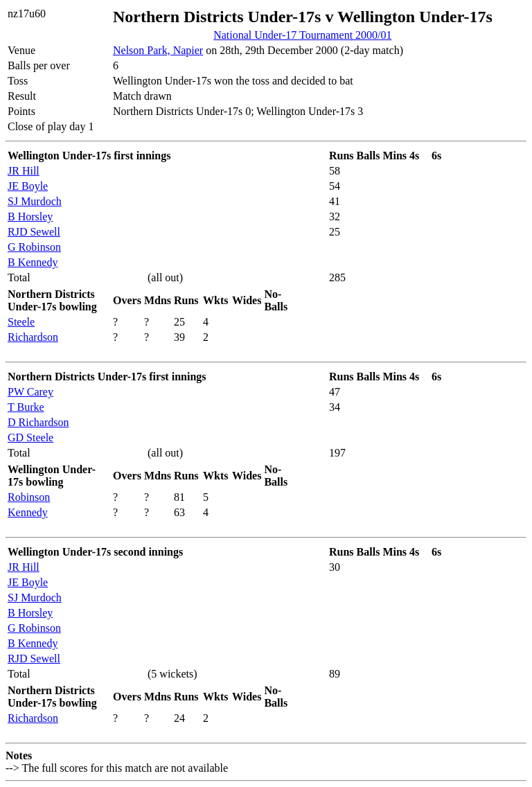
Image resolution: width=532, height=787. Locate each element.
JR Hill (24, 171)
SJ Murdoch (35, 201)
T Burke (26, 407)
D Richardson (38, 422)
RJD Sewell (34, 232)
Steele (21, 322)
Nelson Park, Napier (158, 50)
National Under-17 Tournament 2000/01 (302, 35)
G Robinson (34, 247)
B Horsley (30, 216)
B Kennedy (33, 262)
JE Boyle (28, 186)
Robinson (29, 497)
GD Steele (30, 437)
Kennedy (28, 512)
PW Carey (30, 392)
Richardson (33, 337)
